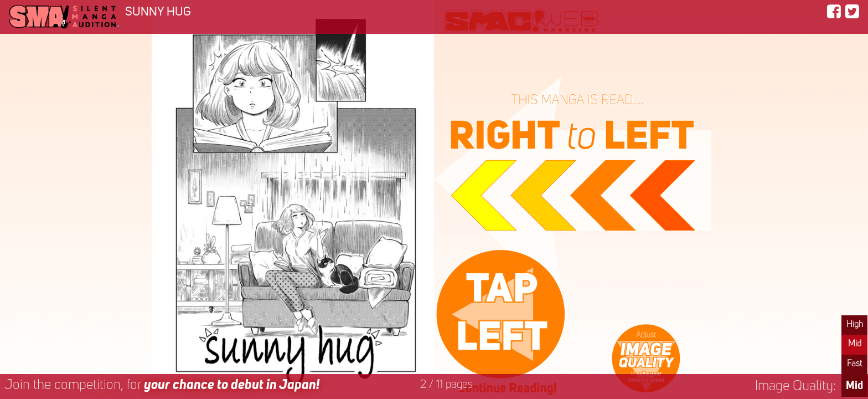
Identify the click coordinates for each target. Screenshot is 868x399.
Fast (854, 364)
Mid (855, 344)
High (855, 325)
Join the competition (162, 385)
